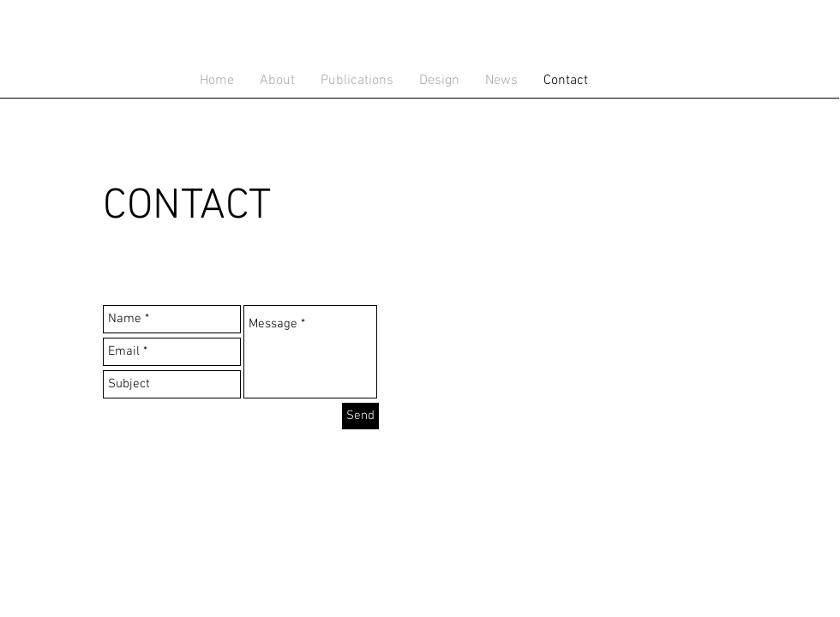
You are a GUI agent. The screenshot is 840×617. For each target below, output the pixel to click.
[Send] (360, 416)
